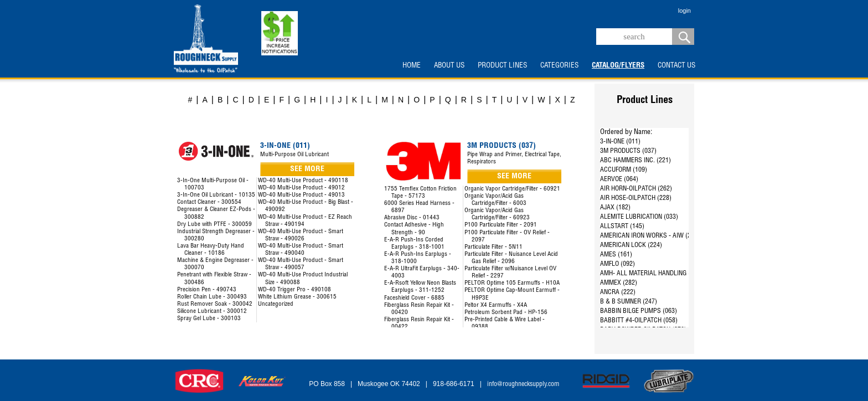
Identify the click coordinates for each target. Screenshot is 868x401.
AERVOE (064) (619, 179)
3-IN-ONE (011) (620, 142)
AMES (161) (616, 255)
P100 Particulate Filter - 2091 (501, 225)
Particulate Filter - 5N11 (494, 247)
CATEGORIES (559, 66)
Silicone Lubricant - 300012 (212, 312)
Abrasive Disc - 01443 (412, 218)
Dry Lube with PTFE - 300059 (215, 225)
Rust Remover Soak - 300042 (215, 304)
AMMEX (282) (619, 283)
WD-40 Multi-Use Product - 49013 (301, 195)
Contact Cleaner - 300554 (209, 202)
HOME (412, 66)
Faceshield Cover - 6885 (414, 298)
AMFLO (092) (618, 264)
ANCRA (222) (618, 292)
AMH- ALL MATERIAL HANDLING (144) (651, 274)
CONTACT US (676, 66)
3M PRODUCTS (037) (628, 151)
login (684, 11)
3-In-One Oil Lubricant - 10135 (216, 195)
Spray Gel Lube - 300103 (209, 319)
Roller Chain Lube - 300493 (212, 297)
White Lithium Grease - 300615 (297, 297)
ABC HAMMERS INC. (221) (635, 161)
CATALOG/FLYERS (618, 66)
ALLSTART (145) (622, 227)
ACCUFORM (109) (624, 170)
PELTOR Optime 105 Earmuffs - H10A (512, 283)
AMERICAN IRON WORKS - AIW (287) (650, 236)
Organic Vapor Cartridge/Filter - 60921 (512, 189)
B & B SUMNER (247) (629, 302)
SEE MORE (307, 169)
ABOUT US (449, 66)
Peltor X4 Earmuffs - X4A (496, 305)
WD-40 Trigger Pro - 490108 (294, 290)
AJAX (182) (615, 208)
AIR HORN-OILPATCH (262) (636, 189)
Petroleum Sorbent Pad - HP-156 (506, 313)
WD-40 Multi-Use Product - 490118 (303, 181)
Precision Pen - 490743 (207, 290)
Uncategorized (276, 304)
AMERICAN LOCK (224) (631, 245)
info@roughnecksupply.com (523, 384)
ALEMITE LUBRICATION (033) (639, 217)
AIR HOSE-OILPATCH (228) (636, 198)
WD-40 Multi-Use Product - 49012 (301, 188)
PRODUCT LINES (502, 66)
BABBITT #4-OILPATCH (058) (639, 321)
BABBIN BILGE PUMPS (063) (639, 311)
